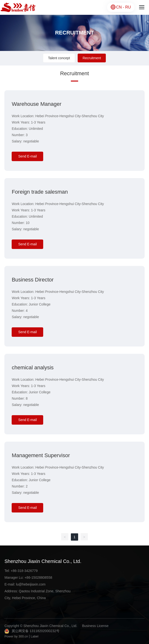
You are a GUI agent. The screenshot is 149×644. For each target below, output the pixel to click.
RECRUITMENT (74, 33)
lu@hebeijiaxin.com (31, 584)
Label (34, 636)
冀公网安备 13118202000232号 (36, 631)
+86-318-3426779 (24, 571)
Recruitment (92, 58)
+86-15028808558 (38, 578)
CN (120, 7)
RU (128, 7)
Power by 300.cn (16, 636)
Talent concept (59, 58)
